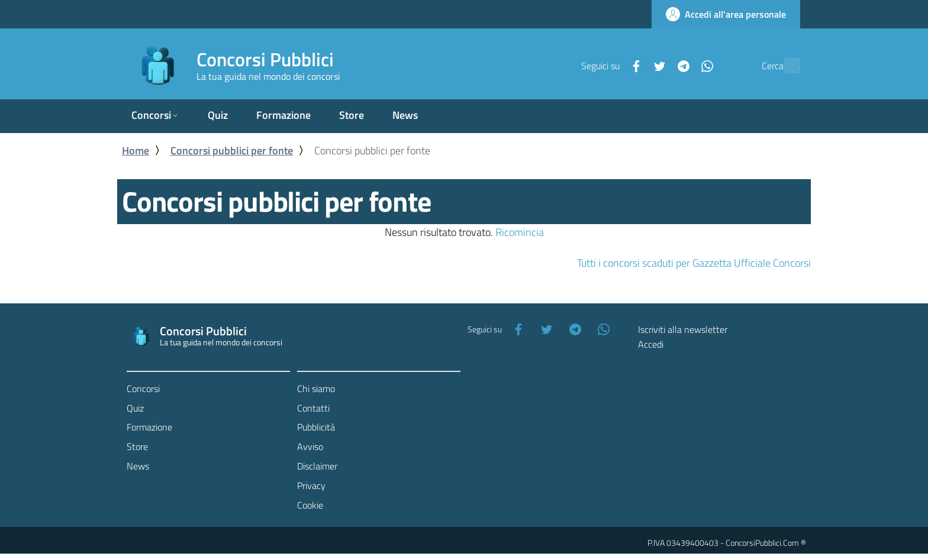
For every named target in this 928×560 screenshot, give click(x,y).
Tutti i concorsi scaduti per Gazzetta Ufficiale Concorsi (694, 263)
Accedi (651, 344)
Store (137, 446)
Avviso (310, 446)
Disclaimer (317, 466)
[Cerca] (786, 66)
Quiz (135, 408)
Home (136, 150)
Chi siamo (316, 389)
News (138, 466)
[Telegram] (658, 65)
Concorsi (143, 389)
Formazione (149, 427)
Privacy (311, 485)
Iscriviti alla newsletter (683, 329)
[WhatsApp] (681, 65)
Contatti (313, 408)
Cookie (310, 505)
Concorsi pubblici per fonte (232, 150)
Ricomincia (520, 232)
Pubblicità (316, 427)
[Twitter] (634, 65)
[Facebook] (610, 65)
